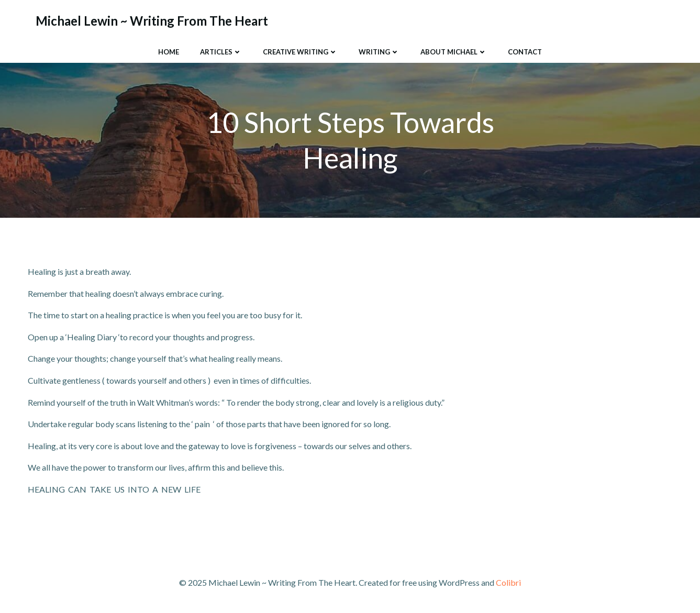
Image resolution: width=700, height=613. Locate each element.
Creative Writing (300, 52)
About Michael (454, 52)
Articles (221, 52)
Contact (525, 52)
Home (169, 52)
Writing (379, 52)
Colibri (508, 582)
